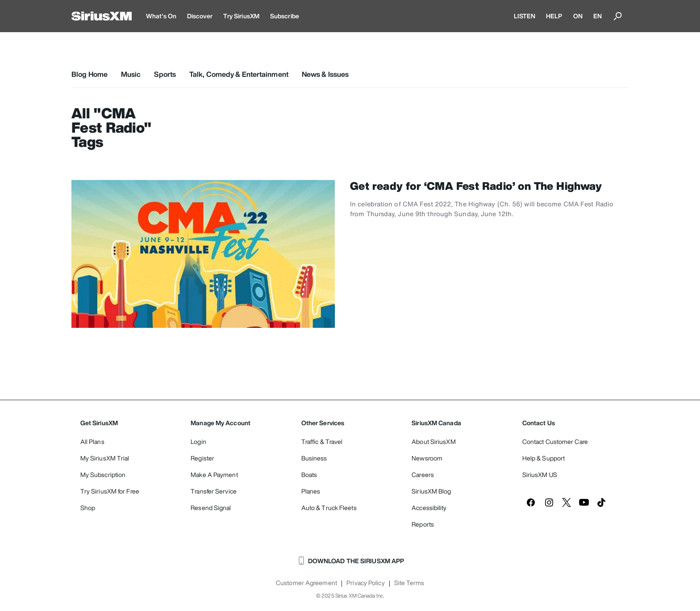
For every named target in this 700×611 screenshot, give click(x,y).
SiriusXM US (540, 475)
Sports (165, 74)
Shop (88, 508)
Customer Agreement (306, 583)
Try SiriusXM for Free (110, 491)
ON (578, 16)
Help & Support (544, 458)
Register (202, 458)
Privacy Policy (365, 583)
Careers (423, 475)
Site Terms (409, 583)
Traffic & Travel (322, 442)
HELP (554, 16)
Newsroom (427, 458)
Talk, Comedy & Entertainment (239, 74)
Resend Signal (211, 508)
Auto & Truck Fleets (329, 508)
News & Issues (325, 74)
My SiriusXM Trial (105, 458)
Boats (309, 475)
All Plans (92, 442)
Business (314, 458)
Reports (423, 524)
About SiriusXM (433, 442)
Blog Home (90, 74)
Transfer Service (214, 491)
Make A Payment (214, 475)
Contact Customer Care (555, 442)
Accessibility (429, 508)
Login (198, 442)
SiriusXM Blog (431, 491)
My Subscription (103, 475)
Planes (311, 491)
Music (131, 74)
